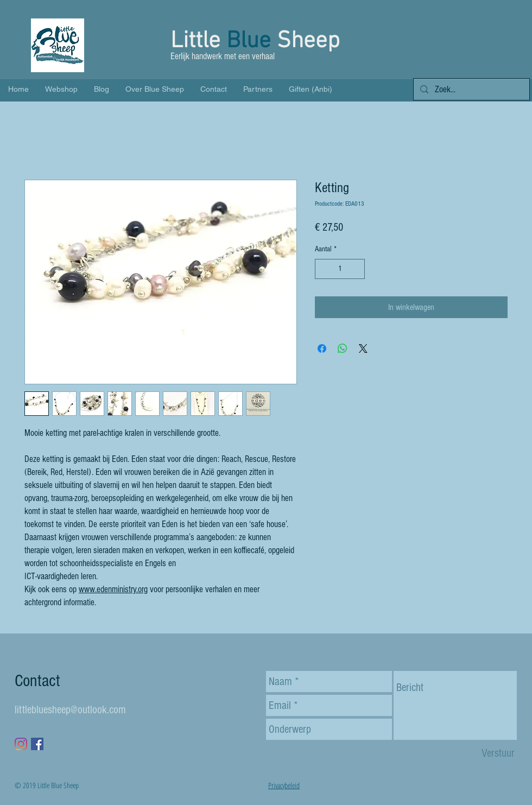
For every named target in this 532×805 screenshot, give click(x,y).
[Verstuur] (498, 753)
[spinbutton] (340, 269)
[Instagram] (21, 744)
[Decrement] (323, 269)
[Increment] (356, 269)
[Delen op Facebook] (322, 348)
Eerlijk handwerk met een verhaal (224, 56)
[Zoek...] (471, 90)
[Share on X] (363, 348)
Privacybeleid (284, 785)
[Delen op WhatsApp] (343, 348)
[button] (512, 52)
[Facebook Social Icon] (37, 744)
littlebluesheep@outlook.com (70, 710)
